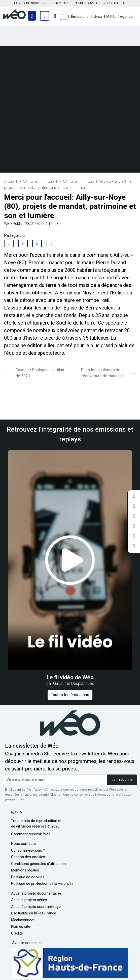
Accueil (10, 182)
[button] (63, 17)
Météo (111, 17)
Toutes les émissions (70, 695)
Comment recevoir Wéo (31, 834)
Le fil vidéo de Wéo (70, 677)
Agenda (126, 17)
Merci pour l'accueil (40, 182)
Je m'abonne (122, 780)
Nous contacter (24, 844)
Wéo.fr (17, 813)
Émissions (80, 17)
